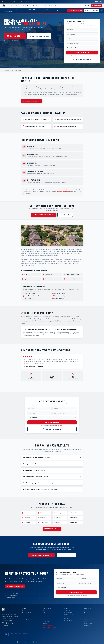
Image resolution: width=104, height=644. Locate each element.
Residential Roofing (27, 613)
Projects (46, 6)
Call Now (86, 6)
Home (8, 6)
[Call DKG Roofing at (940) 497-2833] (82, 59)
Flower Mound (47, 621)
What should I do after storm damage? (52, 470)
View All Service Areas (50, 627)
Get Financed (88, 617)
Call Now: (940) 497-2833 (75, 11)
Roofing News (88, 615)
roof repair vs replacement (64, 192)
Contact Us (87, 625)
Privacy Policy (89, 56)
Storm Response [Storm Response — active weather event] (38, 6)
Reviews (52, 6)
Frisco (45, 615)
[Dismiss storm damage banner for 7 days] (102, 10)
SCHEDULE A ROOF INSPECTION (32, 101)
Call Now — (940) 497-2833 (82, 59)
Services (19, 6)
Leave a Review (88, 623)
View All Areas (47, 625)
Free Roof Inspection (15, 36)
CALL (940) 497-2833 (66, 555)
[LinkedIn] (5, 625)
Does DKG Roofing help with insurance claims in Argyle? (52, 483)
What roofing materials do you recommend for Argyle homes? (52, 489)
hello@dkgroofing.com (9, 623)
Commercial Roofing (27, 611)
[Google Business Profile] (7, 625)
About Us (87, 611)
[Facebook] (2, 625)
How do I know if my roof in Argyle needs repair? (52, 457)
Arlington (45, 613)
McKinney (45, 619)
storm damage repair (68, 190)
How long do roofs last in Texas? (52, 464)
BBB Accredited (91, 642)
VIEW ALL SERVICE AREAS (52, 529)
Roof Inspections (26, 619)
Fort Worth (46, 611)
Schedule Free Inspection (92, 11)
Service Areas (27, 6)
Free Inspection (97, 6)
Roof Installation (26, 617)
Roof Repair (25, 615)
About (13, 6)
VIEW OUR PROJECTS (52, 385)
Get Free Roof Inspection (82, 52)
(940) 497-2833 (98, 2)
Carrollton (45, 623)
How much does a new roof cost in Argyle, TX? (52, 476)
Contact (57, 6)
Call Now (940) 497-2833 (39, 36)
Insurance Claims (89, 619)
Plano (44, 617)
